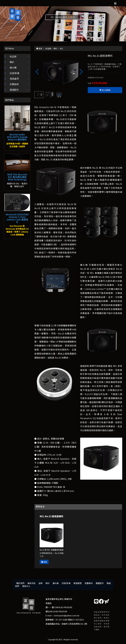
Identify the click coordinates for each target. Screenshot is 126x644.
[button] (81, 72)
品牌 (41, 583)
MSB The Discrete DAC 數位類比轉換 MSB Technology (17, 177)
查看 (44, 562)
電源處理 (14, 79)
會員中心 (26, 586)
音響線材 (14, 84)
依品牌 (13, 57)
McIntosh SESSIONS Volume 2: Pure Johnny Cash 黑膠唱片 (17, 218)
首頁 (39, 48)
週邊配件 (14, 90)
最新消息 (31, 583)
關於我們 (20, 583)
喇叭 (12, 62)
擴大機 (13, 68)
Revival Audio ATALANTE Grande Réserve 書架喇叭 (17, 137)
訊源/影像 (15, 73)
